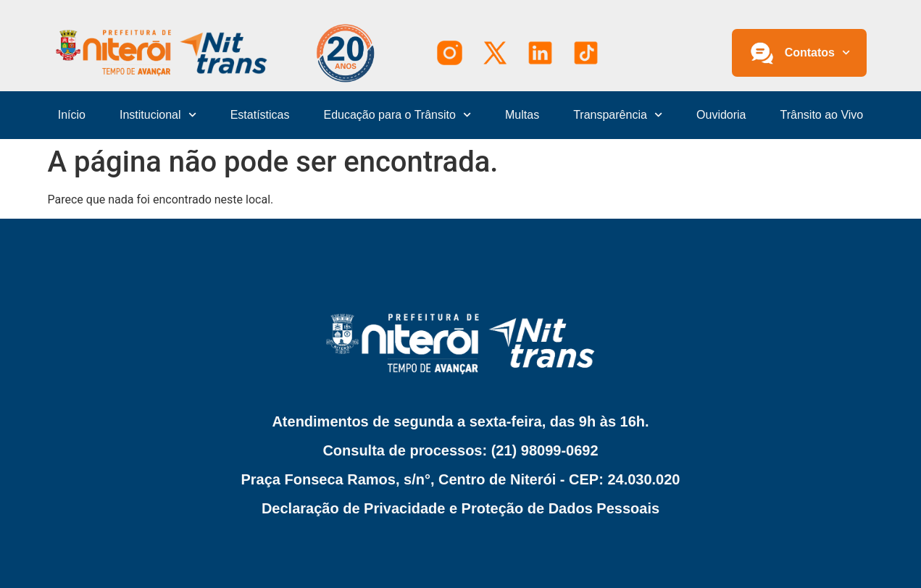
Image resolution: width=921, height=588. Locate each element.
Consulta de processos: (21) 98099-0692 (460, 450)
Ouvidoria (721, 115)
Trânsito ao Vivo (822, 115)
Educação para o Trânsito (398, 115)
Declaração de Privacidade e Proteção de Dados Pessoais (460, 508)
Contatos (818, 52)
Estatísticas (260, 115)
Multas (522, 115)
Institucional (158, 115)
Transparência (618, 115)
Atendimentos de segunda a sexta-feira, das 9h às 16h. (460, 421)
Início (72, 115)
